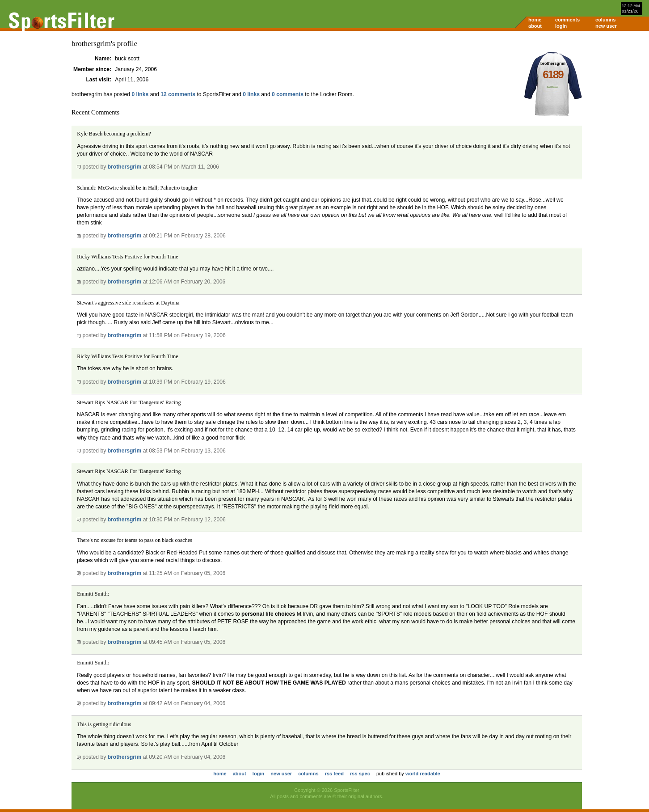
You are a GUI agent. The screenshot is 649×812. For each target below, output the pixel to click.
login (561, 26)
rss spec (360, 774)
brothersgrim (125, 167)
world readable (423, 774)
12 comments (178, 94)
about (535, 26)
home (535, 20)
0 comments (288, 94)
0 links (140, 94)
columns (605, 20)
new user (606, 26)
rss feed (334, 774)
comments (567, 20)
